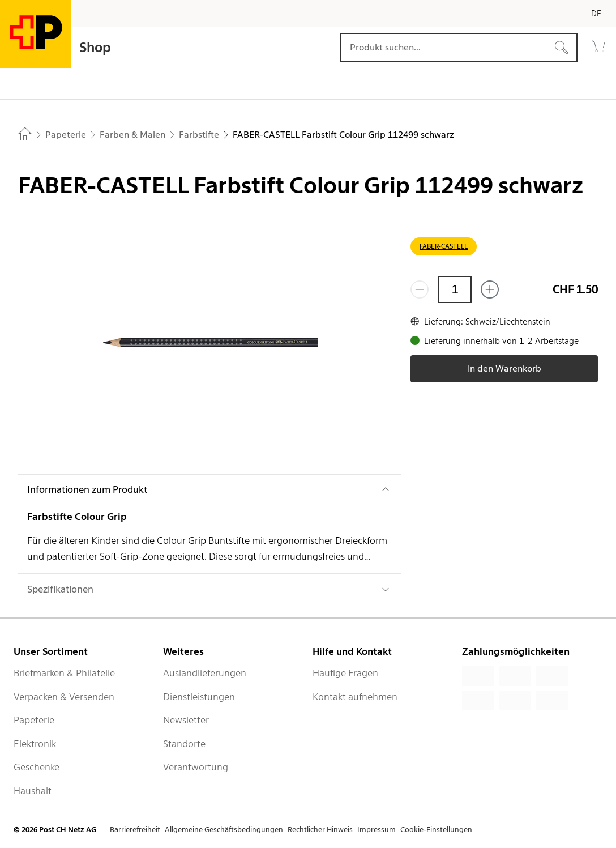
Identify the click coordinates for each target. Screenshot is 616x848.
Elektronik (35, 744)
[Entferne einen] (420, 289)
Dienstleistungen (199, 697)
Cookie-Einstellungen (436, 830)
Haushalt (33, 791)
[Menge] (455, 289)
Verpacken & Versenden (64, 697)
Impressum (377, 830)
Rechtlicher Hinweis (320, 830)
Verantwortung (196, 767)
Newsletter (186, 720)
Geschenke (37, 767)
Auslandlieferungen (205, 673)
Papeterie (34, 720)
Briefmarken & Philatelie (64, 673)
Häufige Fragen (345, 673)
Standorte (184, 744)
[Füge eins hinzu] (490, 289)
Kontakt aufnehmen (355, 697)
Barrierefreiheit (135, 830)
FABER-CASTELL (444, 246)
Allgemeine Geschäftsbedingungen (224, 830)
